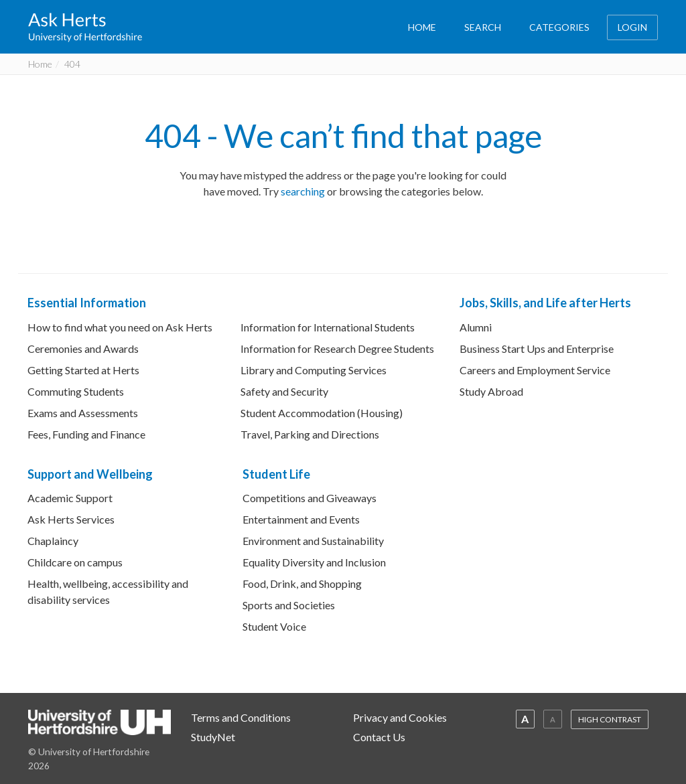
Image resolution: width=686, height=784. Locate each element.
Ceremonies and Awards (83, 348)
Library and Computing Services (314, 370)
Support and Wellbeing (90, 474)
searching (303, 191)
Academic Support (70, 498)
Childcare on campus (75, 562)
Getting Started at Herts (83, 370)
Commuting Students (76, 391)
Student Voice (274, 626)
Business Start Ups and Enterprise (537, 348)
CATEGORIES (559, 27)
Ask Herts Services (71, 519)
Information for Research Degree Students (337, 348)
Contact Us (379, 737)
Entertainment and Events (301, 519)
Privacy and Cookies (400, 717)
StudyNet (213, 737)
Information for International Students (328, 327)
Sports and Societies (289, 605)
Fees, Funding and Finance (86, 434)
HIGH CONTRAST (610, 719)
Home (40, 64)
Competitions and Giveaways (310, 498)
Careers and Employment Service (535, 370)
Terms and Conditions (241, 717)
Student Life (276, 474)
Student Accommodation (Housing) (322, 413)
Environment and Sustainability (313, 541)
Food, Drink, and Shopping (302, 583)
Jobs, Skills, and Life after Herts (545, 303)
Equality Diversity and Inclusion (314, 562)
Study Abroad (491, 391)
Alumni (476, 327)
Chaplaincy (53, 541)
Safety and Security (284, 391)
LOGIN (632, 27)
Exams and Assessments (83, 413)
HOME (422, 27)
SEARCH (483, 27)
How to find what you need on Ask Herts (120, 327)
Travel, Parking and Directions (310, 434)
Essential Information (87, 303)
